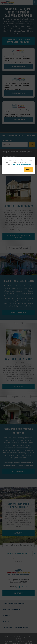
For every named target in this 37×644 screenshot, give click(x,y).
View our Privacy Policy (22, 165)
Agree (28, 169)
